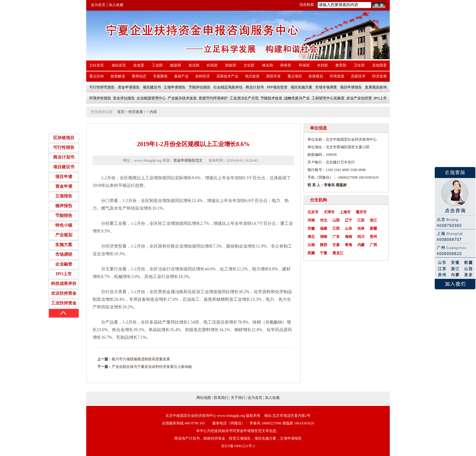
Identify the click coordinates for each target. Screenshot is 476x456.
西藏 (311, 253)
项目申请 (64, 177)
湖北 (311, 237)
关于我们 (238, 398)
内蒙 (361, 245)
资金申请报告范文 (188, 160)
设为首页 (98, 5)
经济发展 (136, 112)
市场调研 (64, 254)
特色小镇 (64, 225)
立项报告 (64, 196)
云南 (311, 245)
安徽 (311, 228)
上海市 (345, 212)
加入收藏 (116, 5)
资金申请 (64, 186)
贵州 (373, 237)
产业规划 (64, 235)
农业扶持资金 (64, 293)
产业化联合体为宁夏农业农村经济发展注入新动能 (152, 367)
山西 (336, 220)
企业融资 (64, 264)
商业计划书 (64, 157)
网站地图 (204, 398)
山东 (348, 228)
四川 (361, 237)
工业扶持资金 (64, 303)
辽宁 (348, 220)
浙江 (373, 220)
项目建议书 (64, 167)
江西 (336, 228)
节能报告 (64, 216)
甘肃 (336, 245)
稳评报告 (64, 206)
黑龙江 (338, 253)
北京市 (313, 212)
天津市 (329, 212)
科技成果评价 (64, 284)
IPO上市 (64, 274)
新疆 (373, 228)
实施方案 (64, 245)
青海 (348, 245)
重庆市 (361, 212)
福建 (324, 228)
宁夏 (324, 253)
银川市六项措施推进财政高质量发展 (141, 359)
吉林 (361, 228)
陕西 (324, 245)
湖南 (324, 237)
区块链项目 (64, 138)
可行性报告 (64, 147)
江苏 (361, 220)
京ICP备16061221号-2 (238, 446)
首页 (121, 112)
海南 (348, 237)
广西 (373, 245)
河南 (311, 220)
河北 (324, 220)
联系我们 (221, 398)
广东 (336, 237)
